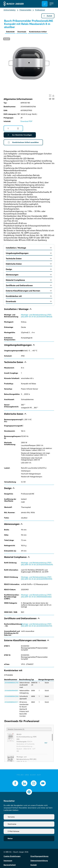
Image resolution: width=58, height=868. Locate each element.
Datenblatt (10, 32)
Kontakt (34, 865)
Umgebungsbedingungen (29, 253)
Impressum (8, 861)
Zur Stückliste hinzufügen (20, 135)
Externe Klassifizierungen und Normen (29, 291)
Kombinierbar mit (29, 296)
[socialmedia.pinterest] (29, 792)
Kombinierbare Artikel (38, 32)
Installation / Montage (29, 248)
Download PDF (26, 121)
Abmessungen (29, 275)
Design (29, 269)
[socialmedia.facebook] (15, 783)
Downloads (22, 32)
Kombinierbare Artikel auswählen (23, 142)
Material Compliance (29, 280)
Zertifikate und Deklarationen (29, 285)
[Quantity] (13, 128)
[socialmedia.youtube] (43, 783)
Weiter (10, 838)
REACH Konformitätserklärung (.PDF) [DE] (27, 737)
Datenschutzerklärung (39, 861)
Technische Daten (29, 259)
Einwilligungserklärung (39, 856)
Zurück (48, 16)
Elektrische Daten (29, 264)
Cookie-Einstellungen (12, 856)
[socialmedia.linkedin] (24, 783)
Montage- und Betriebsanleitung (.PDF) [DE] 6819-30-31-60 (26, 759)
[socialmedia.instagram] (34, 783)
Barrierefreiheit (10, 865)
